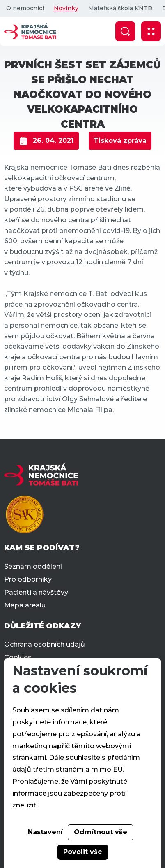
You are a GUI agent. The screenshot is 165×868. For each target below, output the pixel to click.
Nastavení (45, 832)
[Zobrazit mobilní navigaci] (151, 31)
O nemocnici (25, 8)
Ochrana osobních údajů (45, 644)
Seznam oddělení (33, 567)
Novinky (66, 8)
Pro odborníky (28, 579)
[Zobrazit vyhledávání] (125, 31)
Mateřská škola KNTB (120, 8)
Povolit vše (83, 852)
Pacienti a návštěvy (36, 592)
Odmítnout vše (101, 832)
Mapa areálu (25, 605)
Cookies (18, 657)
